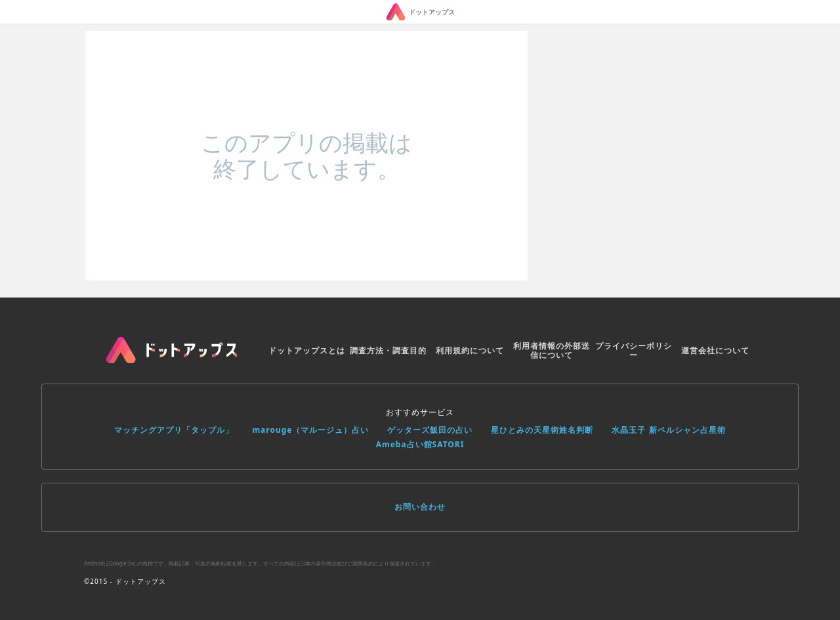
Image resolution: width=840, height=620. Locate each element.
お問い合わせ (420, 507)
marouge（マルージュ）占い (310, 430)
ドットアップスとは (307, 350)
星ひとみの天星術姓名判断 (542, 430)
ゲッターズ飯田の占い (430, 430)
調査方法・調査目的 (388, 350)
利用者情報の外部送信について (552, 350)
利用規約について (470, 350)
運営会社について (715, 350)
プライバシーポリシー (634, 350)
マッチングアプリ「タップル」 (174, 430)
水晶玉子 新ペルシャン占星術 (668, 430)
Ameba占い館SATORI (420, 444)
